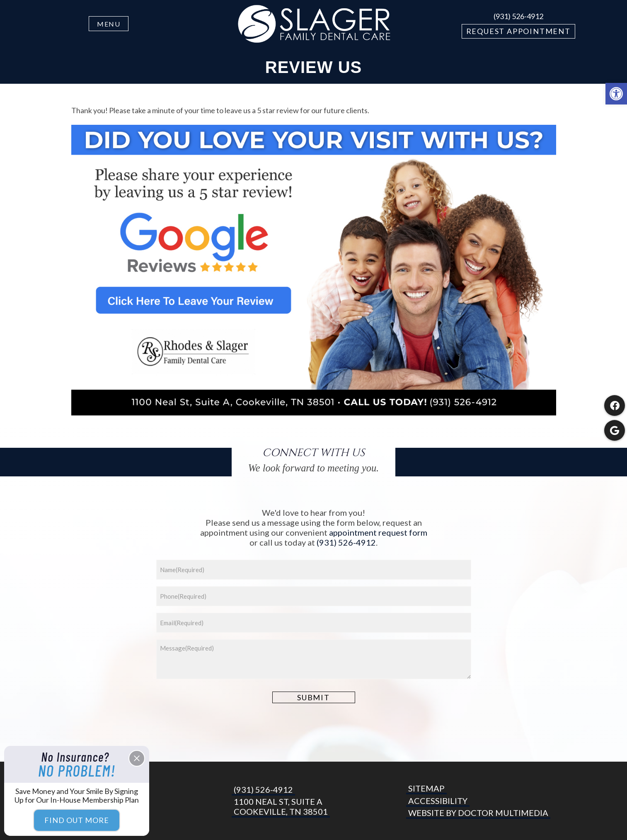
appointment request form (378, 532)
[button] (616, 94)
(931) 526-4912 (518, 16)
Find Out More (77, 820)
